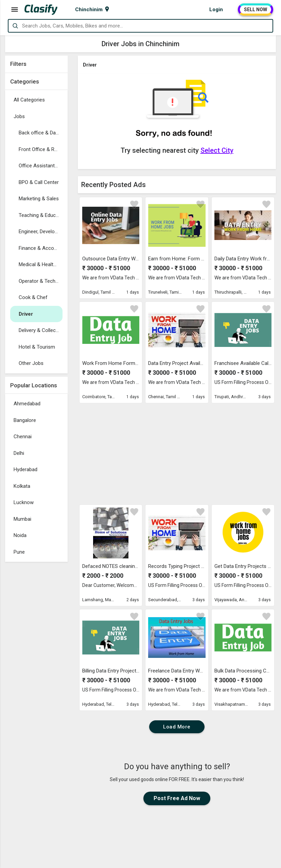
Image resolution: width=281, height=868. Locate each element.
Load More (177, 727)
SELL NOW (256, 10)
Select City (217, 150)
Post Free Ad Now (177, 798)
